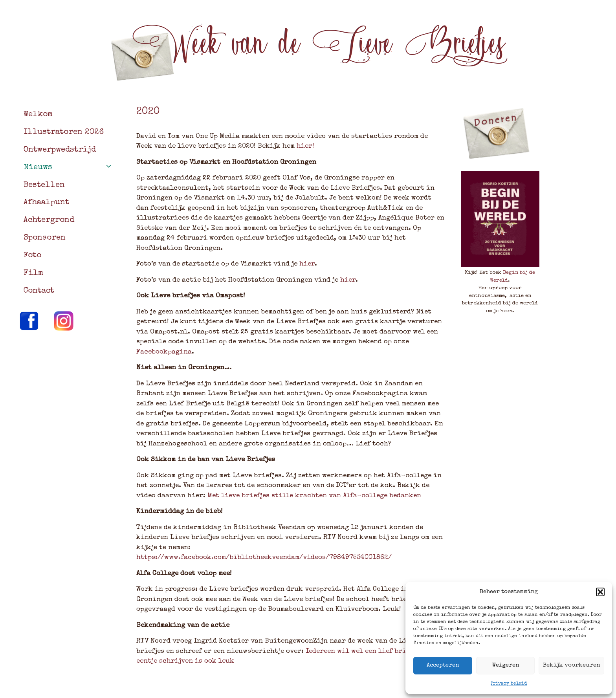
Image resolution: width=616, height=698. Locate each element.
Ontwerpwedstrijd (60, 150)
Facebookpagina (164, 352)
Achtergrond (49, 220)
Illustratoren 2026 (64, 132)
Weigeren (505, 665)
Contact (39, 291)
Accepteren (443, 665)
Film (33, 273)
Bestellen (44, 185)
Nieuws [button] (72, 168)
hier (307, 264)
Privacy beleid (509, 684)
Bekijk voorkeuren (571, 665)
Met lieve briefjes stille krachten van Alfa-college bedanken (314, 496)
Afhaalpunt (46, 203)
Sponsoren (45, 238)
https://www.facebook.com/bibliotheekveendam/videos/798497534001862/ (264, 558)
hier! (304, 146)
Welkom (38, 115)
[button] (600, 592)
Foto (32, 256)
